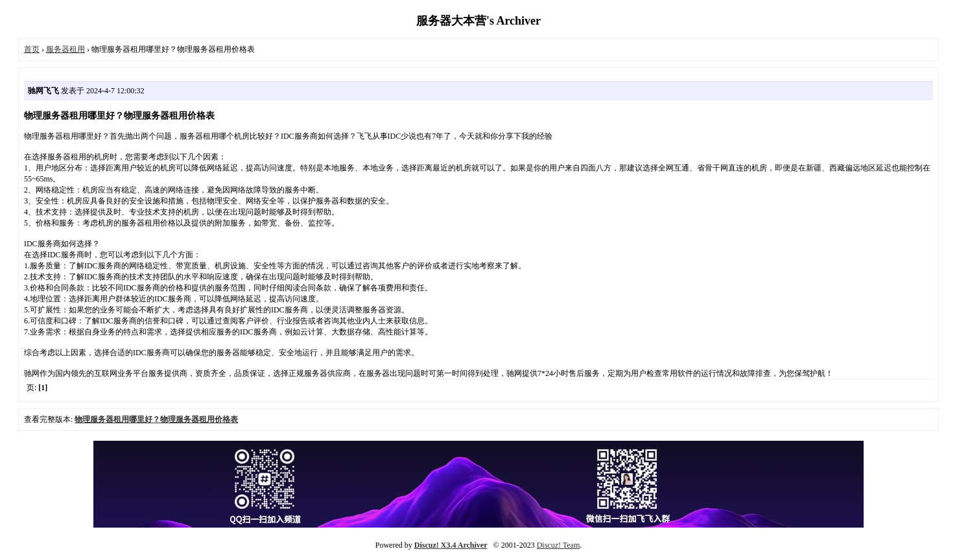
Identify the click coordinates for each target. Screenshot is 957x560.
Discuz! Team (559, 545)
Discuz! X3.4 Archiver (451, 545)
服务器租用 (65, 49)
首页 (32, 49)
